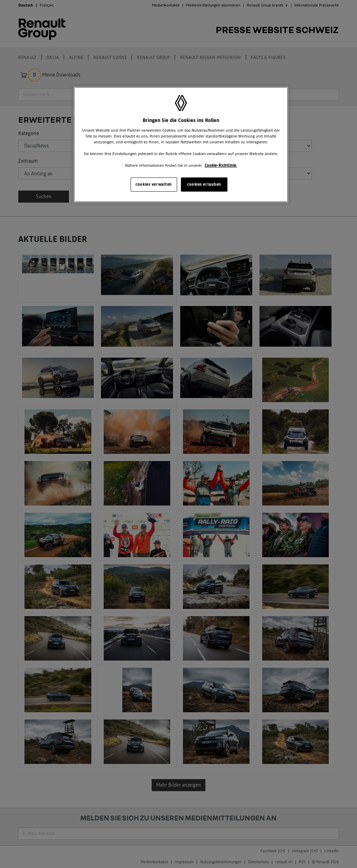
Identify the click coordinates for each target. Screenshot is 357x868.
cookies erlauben (204, 184)
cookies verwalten (154, 184)
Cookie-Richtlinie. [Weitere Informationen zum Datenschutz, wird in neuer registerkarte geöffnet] (221, 165)
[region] (181, 145)
